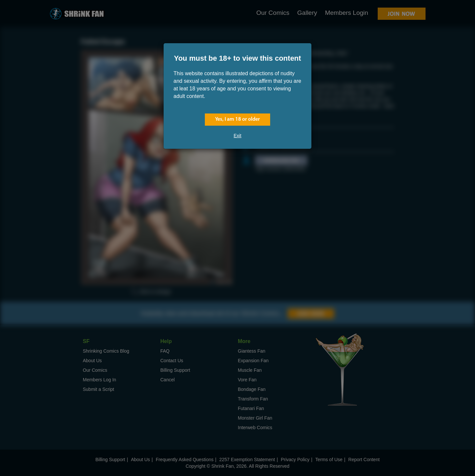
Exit (237, 136)
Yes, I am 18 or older (237, 119)
